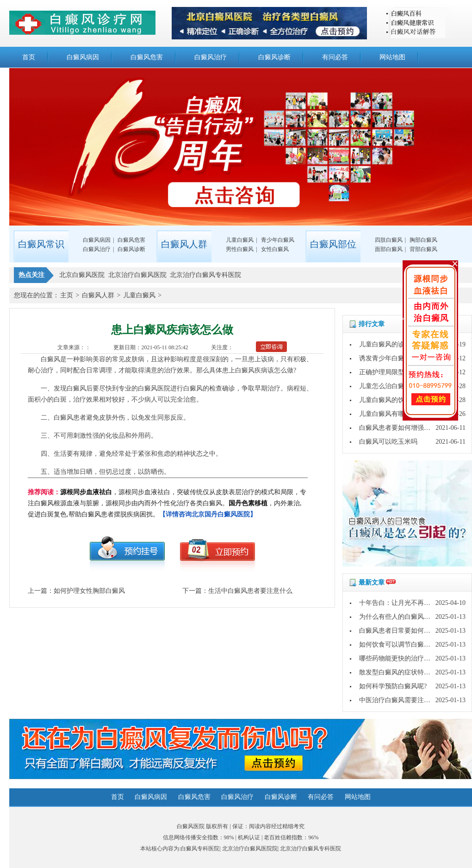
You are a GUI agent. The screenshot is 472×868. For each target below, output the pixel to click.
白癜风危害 (147, 57)
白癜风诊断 (274, 57)
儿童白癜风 (240, 240)
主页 (67, 295)
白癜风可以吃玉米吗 (388, 442)
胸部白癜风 (423, 240)
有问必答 (335, 57)
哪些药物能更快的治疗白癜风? (403, 658)
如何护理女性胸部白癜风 (89, 591)
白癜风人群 (98, 295)
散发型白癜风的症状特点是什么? (406, 672)
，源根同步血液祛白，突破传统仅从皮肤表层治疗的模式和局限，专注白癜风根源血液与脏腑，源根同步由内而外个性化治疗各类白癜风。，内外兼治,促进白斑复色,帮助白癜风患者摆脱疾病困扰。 (167, 503)
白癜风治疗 (211, 57)
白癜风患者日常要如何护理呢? (403, 631)
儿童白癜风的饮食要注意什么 (401, 400)
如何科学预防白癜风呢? (393, 686)
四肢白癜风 (389, 240)
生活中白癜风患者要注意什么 (250, 591)
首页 (29, 57)
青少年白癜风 (278, 240)
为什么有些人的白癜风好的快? (403, 617)
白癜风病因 (83, 57)
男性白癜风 (240, 249)
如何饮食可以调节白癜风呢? (399, 645)
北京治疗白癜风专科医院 (311, 849)
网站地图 (392, 57)
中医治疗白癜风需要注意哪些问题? (409, 700)
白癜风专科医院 (200, 849)
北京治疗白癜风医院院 (250, 849)
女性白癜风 (275, 249)
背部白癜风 (423, 249)
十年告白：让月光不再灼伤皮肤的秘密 (414, 603)
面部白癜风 (389, 249)
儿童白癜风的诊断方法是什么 (401, 344)
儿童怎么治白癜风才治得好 (398, 386)
